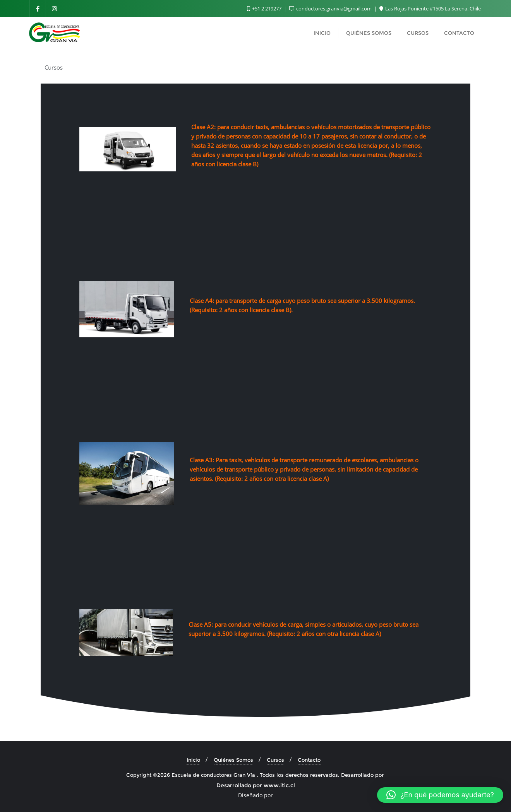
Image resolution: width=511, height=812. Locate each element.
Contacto (309, 760)
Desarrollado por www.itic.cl (256, 785)
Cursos (275, 760)
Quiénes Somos (233, 760)
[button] (440, 795)
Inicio (193, 760)
